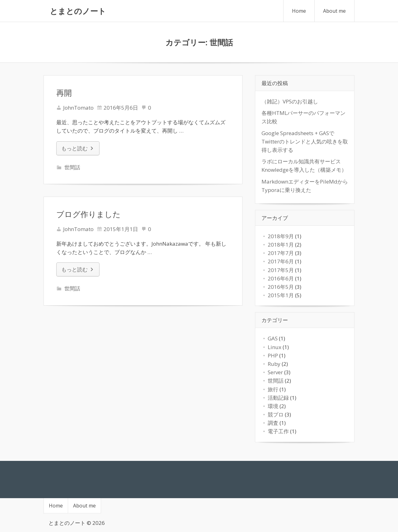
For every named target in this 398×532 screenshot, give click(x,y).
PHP (273, 355)
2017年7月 (281, 253)
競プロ (276, 414)
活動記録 (278, 398)
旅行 (273, 389)
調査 (273, 423)
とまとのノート (78, 11)
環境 (273, 406)
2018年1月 (281, 245)
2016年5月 (281, 287)
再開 (64, 93)
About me (334, 11)
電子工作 (278, 431)
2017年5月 (281, 270)
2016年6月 (281, 278)
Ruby (274, 364)
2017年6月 (281, 261)
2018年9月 (281, 236)
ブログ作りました (88, 214)
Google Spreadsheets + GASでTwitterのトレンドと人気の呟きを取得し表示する (305, 141)
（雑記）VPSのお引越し (290, 101)
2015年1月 (281, 295)
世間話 (72, 167)
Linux (275, 347)
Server (275, 372)
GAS (273, 338)
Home (299, 11)
